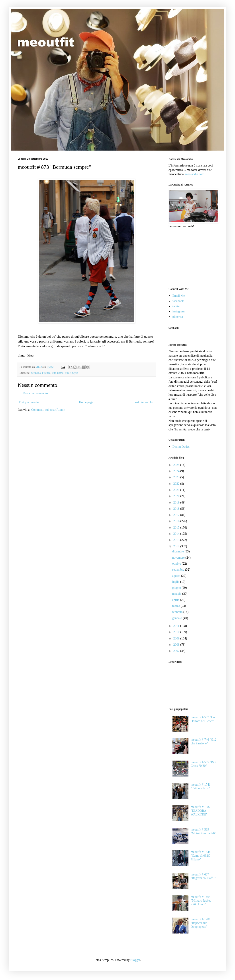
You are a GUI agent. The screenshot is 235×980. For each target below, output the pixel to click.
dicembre (178, 551)
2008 (177, 645)
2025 (177, 465)
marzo (176, 606)
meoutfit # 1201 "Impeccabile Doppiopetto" (201, 923)
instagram (179, 311)
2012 (177, 546)
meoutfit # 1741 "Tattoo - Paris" (201, 786)
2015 (177, 528)
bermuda (36, 373)
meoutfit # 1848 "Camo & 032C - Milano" (201, 856)
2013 (177, 540)
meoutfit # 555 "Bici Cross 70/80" (203, 764)
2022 (177, 484)
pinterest (178, 317)
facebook (178, 301)
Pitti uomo (58, 373)
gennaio (178, 618)
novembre (179, 558)
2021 (177, 490)
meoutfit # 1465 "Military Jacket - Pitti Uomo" (202, 901)
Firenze (46, 373)
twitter (177, 306)
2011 (177, 626)
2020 (177, 496)
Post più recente (29, 402)
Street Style (71, 373)
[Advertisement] (191, 257)
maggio (177, 594)
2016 (177, 521)
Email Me (179, 296)
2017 (177, 515)
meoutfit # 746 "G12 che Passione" (204, 742)
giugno (177, 588)
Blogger (135, 960)
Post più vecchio (144, 402)
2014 (177, 534)
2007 (177, 651)
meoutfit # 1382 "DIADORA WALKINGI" (201, 811)
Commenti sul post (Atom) (48, 410)
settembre (179, 570)
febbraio (178, 612)
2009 (177, 638)
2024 (177, 471)
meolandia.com (195, 174)
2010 (177, 632)
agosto (177, 576)
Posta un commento (35, 393)
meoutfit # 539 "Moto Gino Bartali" (203, 831)
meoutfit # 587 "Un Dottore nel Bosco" (203, 719)
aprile (176, 600)
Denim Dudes (181, 447)
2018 (177, 509)
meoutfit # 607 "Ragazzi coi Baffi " (203, 876)
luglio (176, 582)
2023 (177, 477)
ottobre (177, 564)
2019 (177, 503)
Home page (86, 402)
